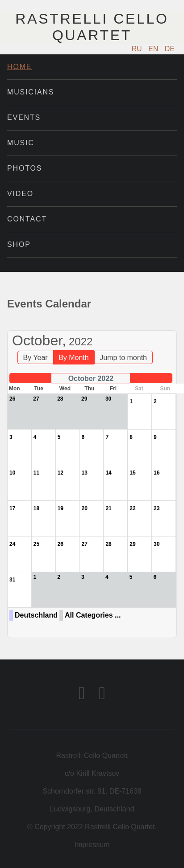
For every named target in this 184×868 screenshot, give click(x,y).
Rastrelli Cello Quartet (92, 27)
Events (24, 117)
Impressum (92, 845)
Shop (19, 244)
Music (21, 143)
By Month (74, 358)
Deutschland (36, 615)
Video (20, 194)
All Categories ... (93, 615)
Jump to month (123, 358)
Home (19, 67)
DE (170, 49)
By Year (36, 358)
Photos (25, 168)
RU (138, 49)
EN (154, 49)
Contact (27, 219)
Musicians (31, 92)
